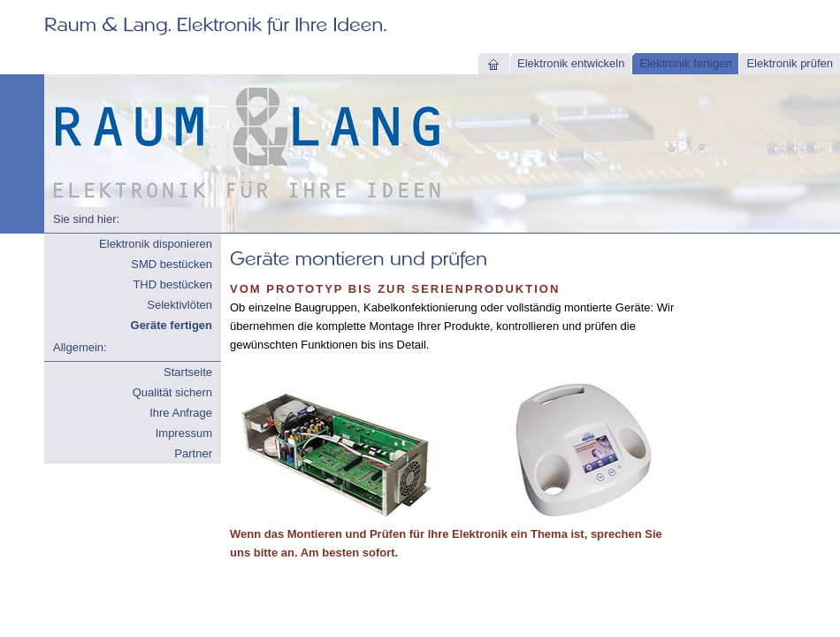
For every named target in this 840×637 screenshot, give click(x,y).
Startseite (188, 372)
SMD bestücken (172, 264)
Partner (193, 453)
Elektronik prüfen (790, 63)
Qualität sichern (172, 392)
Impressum (184, 433)
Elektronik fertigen (685, 63)
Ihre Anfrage (181, 413)
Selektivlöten (179, 305)
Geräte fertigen (172, 325)
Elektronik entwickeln (571, 63)
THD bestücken (172, 284)
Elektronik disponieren (156, 244)
